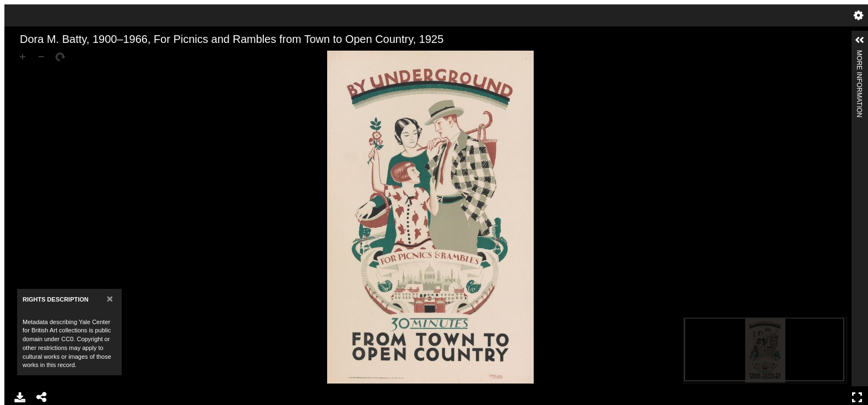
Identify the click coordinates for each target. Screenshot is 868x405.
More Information (859, 55)
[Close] (110, 299)
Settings (859, 15)
